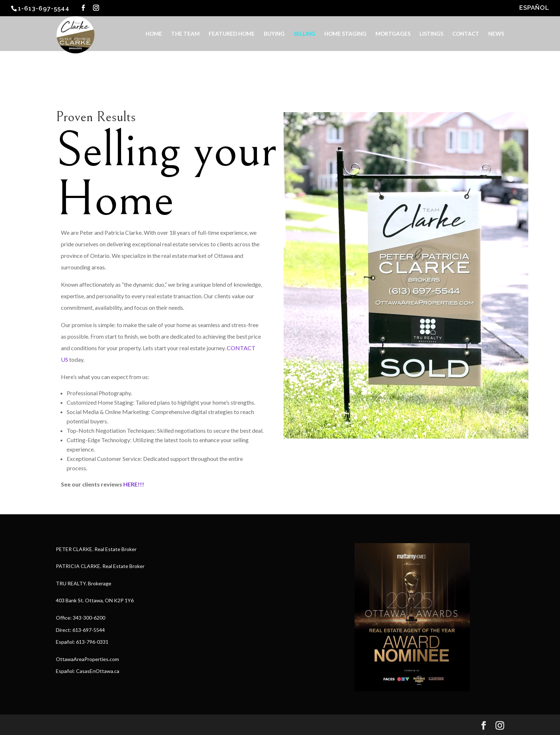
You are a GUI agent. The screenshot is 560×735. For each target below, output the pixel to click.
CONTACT (466, 34)
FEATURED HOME (232, 34)
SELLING (305, 34)
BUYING (274, 34)
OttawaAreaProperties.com (87, 659)
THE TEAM (185, 34)
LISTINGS (431, 34)
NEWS (496, 34)
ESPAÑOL (534, 8)
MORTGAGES (393, 34)
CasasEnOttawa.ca (98, 671)
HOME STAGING (345, 34)
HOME (154, 34)
